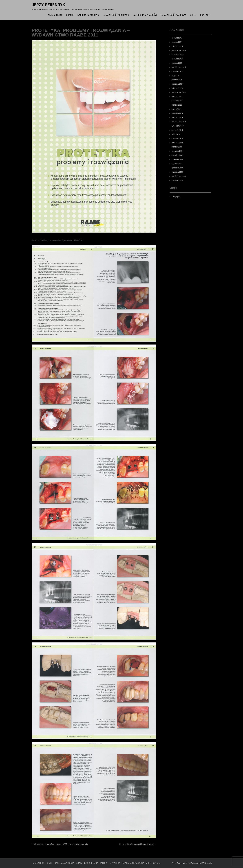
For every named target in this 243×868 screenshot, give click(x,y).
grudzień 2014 (177, 84)
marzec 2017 (177, 42)
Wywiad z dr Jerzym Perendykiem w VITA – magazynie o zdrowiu (60, 844)
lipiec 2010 (176, 134)
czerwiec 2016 (178, 59)
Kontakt (205, 15)
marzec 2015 (177, 80)
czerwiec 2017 (178, 38)
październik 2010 (179, 122)
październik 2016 (179, 50)
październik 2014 (179, 92)
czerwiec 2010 (178, 138)
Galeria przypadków (145, 15)
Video (193, 15)
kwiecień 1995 (177, 172)
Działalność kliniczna (116, 15)
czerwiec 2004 (178, 151)
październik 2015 (179, 67)
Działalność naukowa (173, 15)
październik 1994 (179, 176)
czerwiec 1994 (178, 180)
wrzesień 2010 (178, 126)
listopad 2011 (177, 97)
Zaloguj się (176, 197)
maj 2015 (175, 76)
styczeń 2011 (177, 109)
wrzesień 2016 (178, 55)
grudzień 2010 (177, 113)
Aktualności (55, 15)
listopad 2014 (177, 88)
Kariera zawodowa (88, 15)
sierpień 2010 (177, 130)
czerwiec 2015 (178, 71)
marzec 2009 (177, 147)
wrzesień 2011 (178, 101)
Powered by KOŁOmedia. (202, 863)
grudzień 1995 (177, 168)
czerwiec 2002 (178, 155)
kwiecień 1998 (177, 159)
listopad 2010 (177, 118)
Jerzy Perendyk (48, 5)
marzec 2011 (177, 105)
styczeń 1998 (177, 164)
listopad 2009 (177, 143)
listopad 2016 (177, 46)
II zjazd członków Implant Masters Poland (137, 844)
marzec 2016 (177, 63)
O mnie (70, 15)
